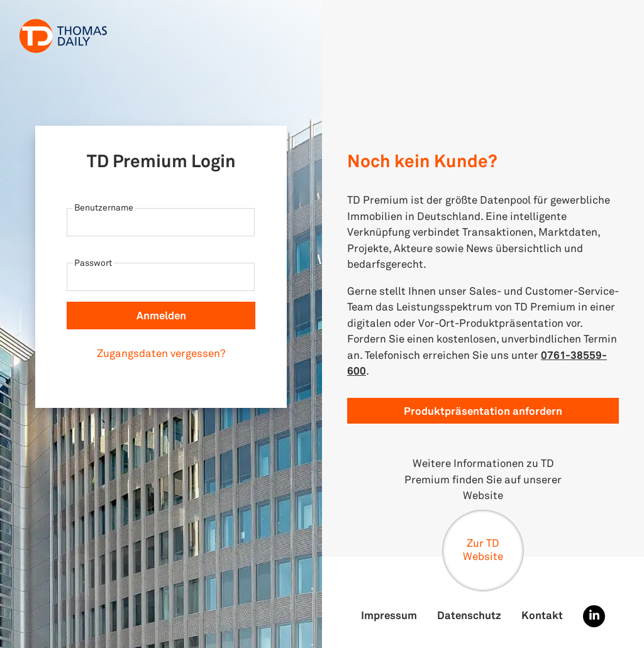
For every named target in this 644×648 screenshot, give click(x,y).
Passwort (93, 262)
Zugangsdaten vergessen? (161, 353)
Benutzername (104, 207)
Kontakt (542, 615)
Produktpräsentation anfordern (483, 411)
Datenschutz (469, 615)
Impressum (389, 615)
